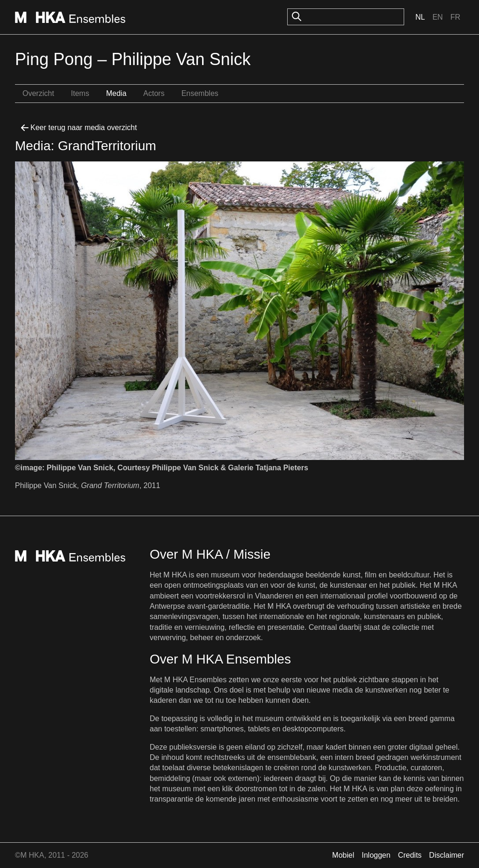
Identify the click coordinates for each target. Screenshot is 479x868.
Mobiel (343, 855)
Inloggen (376, 855)
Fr (455, 17)
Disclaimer (446, 855)
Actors (154, 93)
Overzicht (38, 93)
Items (80, 93)
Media (116, 93)
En (437, 17)
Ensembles (200, 93)
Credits (410, 855)
